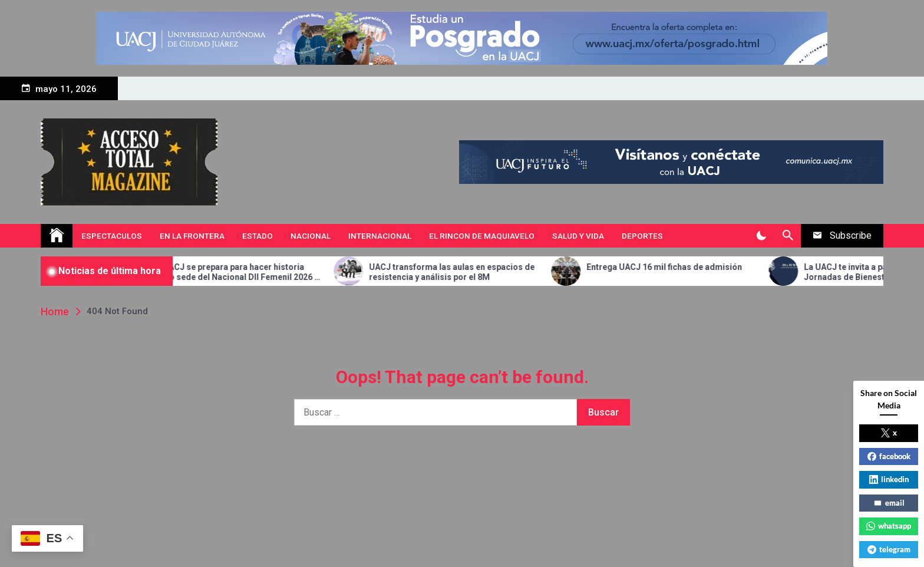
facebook (889, 456)
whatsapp (889, 526)
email (889, 503)
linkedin (889, 479)
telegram (889, 549)
